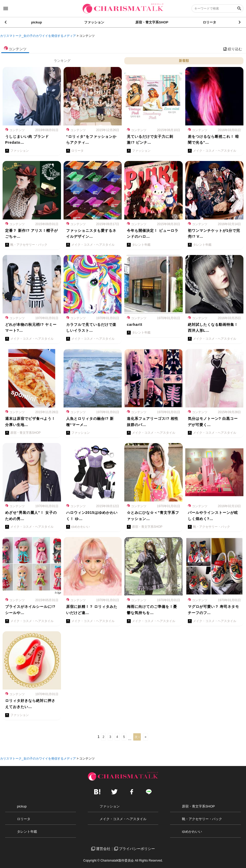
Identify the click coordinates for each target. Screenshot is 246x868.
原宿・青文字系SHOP (152, 23)
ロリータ (209, 23)
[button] (240, 23)
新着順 (184, 61)
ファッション (94, 23)
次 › (137, 737)
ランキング (62, 61)
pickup (37, 23)
